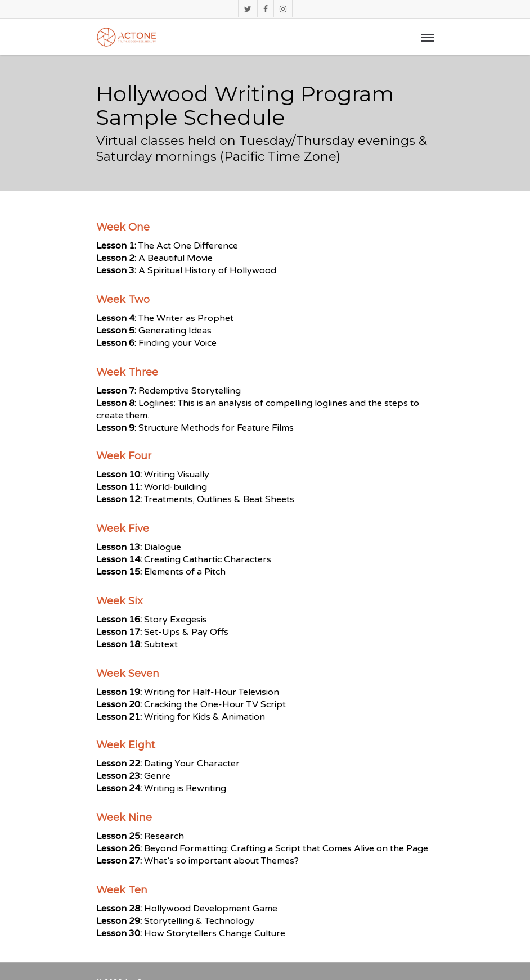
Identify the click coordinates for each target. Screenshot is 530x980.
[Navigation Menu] (428, 37)
